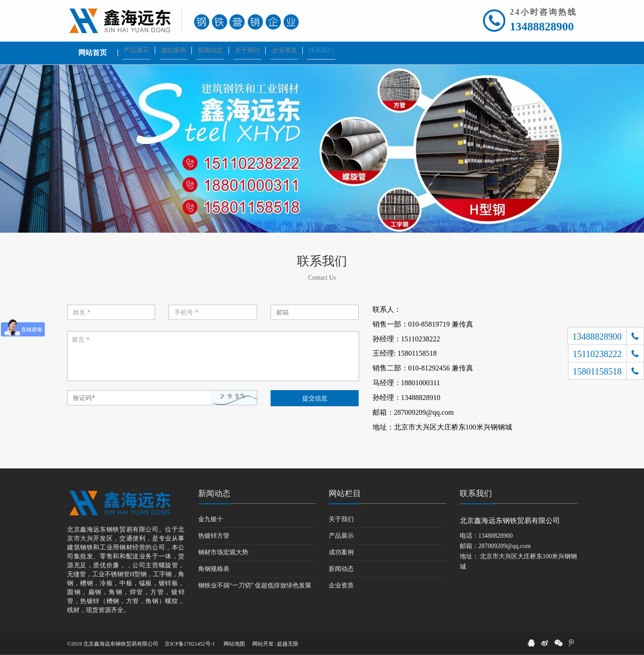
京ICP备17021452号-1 (190, 644)
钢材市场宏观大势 (223, 552)
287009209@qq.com (505, 546)
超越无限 (288, 644)
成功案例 (341, 552)
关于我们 (341, 519)
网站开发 (263, 644)
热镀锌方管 (214, 536)
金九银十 (211, 519)
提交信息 (315, 398)
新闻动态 (214, 493)
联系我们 (476, 493)
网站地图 (234, 644)
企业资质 (341, 585)
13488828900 (542, 27)
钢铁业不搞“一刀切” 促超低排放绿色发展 (255, 585)
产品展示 (341, 536)
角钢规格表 (214, 569)
